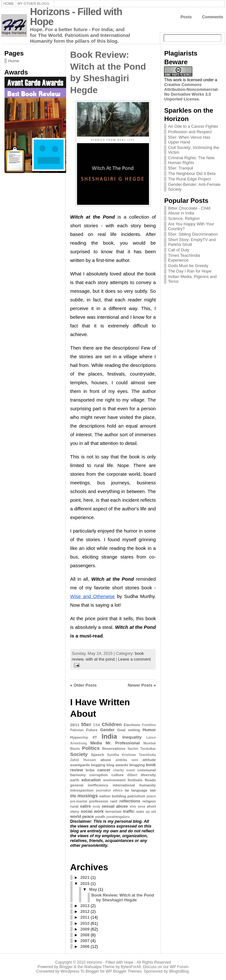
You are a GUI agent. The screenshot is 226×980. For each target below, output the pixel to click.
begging (98, 765)
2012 (85, 911)
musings (87, 796)
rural (74, 806)
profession (99, 801)
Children (112, 724)
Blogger (66, 967)
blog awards (117, 765)
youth (100, 817)
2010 (85, 923)
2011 (85, 917)
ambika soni (127, 760)
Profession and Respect (190, 132)
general (77, 785)
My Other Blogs (34, 4)
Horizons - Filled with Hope (76, 17)
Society (79, 754)
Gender (107, 730)
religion (149, 801)
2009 (85, 929)
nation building (113, 796)
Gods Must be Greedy (188, 266)
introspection (82, 790)
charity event (124, 770)
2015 (85, 884)
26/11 (75, 725)
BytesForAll (131, 967)
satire (85, 806)
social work (92, 811)
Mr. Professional (123, 743)
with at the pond (100, 659)
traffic (129, 811)
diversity (148, 775)
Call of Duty (178, 250)
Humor (149, 730)
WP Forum (179, 967)
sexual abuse (115, 806)
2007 (85, 941)
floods (150, 780)
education (91, 780)
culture (117, 775)
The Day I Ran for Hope (190, 271)
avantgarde (80, 765)
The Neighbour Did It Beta (192, 173)
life (73, 796)
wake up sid (146, 812)
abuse (106, 760)
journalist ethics (109, 790)
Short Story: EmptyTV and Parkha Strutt (192, 242)
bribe (90, 770)
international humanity (134, 785)
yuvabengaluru (118, 817)
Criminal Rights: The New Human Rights (191, 160)
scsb (96, 807)
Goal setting (129, 730)
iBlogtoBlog (179, 971)
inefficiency (98, 785)
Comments (213, 17)
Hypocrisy (79, 737)
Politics (91, 748)
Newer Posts (140, 685)
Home (9, 4)
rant (114, 801)
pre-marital (79, 801)
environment (114, 780)
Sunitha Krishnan (122, 755)
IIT (95, 737)
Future (92, 730)
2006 (85, 946)
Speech (97, 755)
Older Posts (85, 685)
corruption (99, 775)
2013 (85, 906)
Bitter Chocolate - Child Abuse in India (189, 211)
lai (127, 790)
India (109, 736)
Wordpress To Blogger (80, 971)
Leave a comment (135, 659)
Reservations (114, 749)
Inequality (132, 737)
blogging (137, 765)
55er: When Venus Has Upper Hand (189, 140)
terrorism (113, 811)
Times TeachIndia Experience (184, 258)
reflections (130, 801)
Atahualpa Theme (99, 967)
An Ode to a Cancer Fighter (193, 126)
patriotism (136, 796)
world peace (82, 816)
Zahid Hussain (83, 760)
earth (75, 780)
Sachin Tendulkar (142, 749)
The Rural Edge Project (189, 179)
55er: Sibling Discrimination (193, 234)
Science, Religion (184, 218)
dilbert (132, 775)
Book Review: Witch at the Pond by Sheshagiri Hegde (123, 898)
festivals (135, 780)
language (139, 790)
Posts (186, 17)
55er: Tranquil (180, 168)
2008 (85, 935)
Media (96, 743)
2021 (85, 877)
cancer (104, 770)
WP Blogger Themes (124, 971)
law (153, 790)
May (93, 889)
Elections (132, 725)
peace (151, 796)
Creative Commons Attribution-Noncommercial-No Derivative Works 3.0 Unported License (191, 92)
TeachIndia (148, 755)
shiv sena (137, 807)
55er (86, 724)
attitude (149, 760)
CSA (97, 725)
